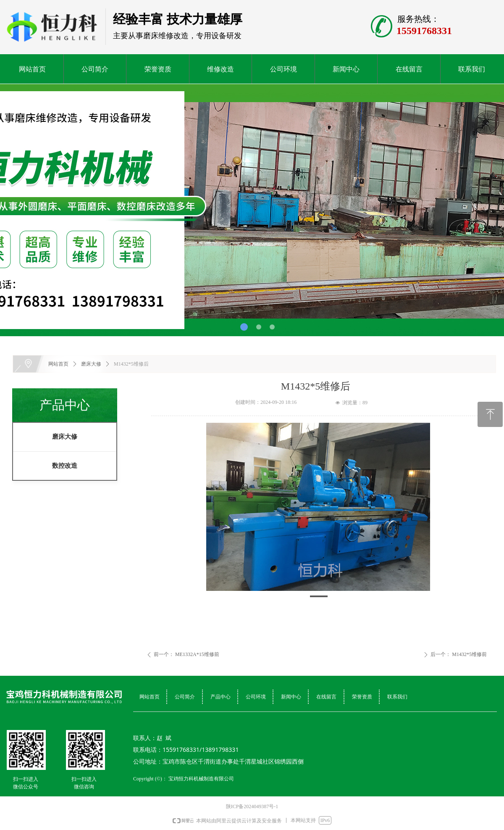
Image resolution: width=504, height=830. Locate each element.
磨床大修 (65, 437)
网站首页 (58, 364)
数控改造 (65, 466)
